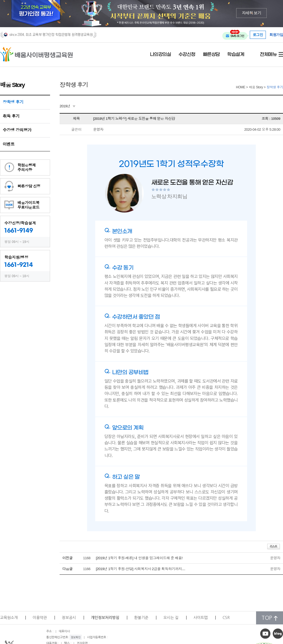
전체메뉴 (268, 55)
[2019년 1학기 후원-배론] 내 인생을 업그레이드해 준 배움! (139, 558)
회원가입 (276, 35)
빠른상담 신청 (29, 186)
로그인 (258, 35)
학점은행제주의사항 (27, 168)
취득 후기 (11, 116)
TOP (270, 618)
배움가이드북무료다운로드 (28, 205)
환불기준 (141, 618)
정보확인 (76, 637)
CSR (226, 618)
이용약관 (40, 618)
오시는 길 (171, 618)
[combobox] (67, 106)
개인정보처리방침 (105, 618)
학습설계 (236, 55)
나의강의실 (161, 55)
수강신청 (187, 55)
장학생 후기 (13, 102)
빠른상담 (211, 55)
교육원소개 (9, 618)
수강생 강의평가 (17, 130)
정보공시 (69, 618)
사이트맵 (201, 618)
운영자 (98, 129)
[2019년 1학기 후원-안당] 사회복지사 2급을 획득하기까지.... (140, 569)
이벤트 (9, 144)
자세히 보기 (252, 13)
